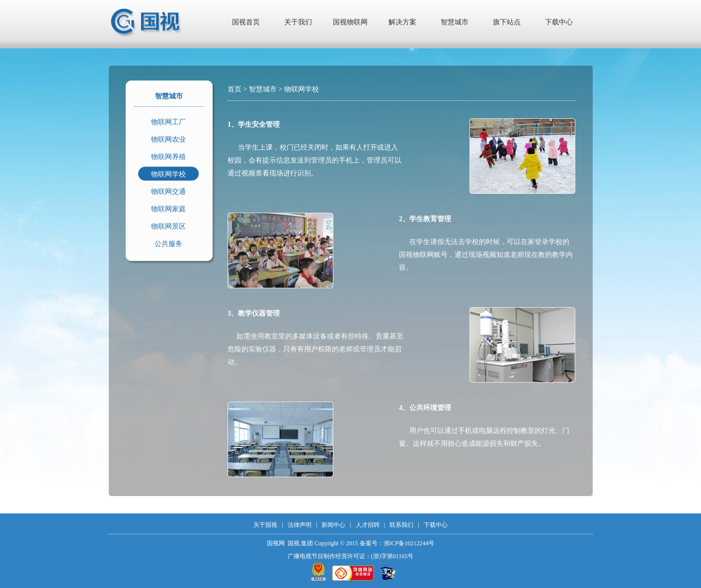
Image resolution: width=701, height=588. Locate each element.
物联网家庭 (168, 209)
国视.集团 (300, 543)
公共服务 (168, 244)
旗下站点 (507, 22)
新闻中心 (333, 525)
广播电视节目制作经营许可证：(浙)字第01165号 (351, 556)
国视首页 (246, 22)
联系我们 (401, 525)
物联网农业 (168, 139)
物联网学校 (168, 174)
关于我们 (298, 22)
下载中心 (559, 22)
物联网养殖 (168, 157)
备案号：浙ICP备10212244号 (397, 543)
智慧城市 (455, 22)
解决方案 (402, 22)
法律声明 (300, 525)
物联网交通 (168, 192)
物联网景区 (168, 226)
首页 (234, 89)
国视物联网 (350, 22)
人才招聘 (368, 525)
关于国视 (265, 525)
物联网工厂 (168, 122)
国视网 (276, 543)
